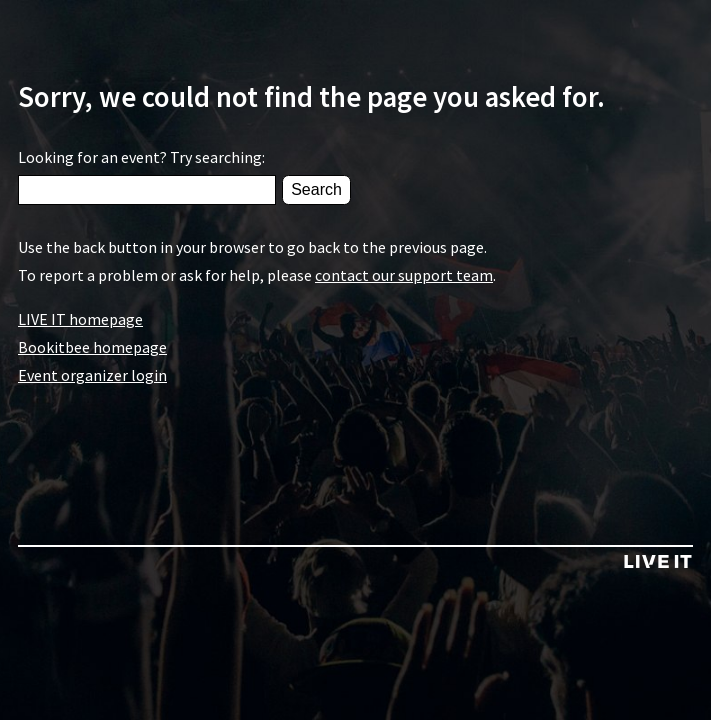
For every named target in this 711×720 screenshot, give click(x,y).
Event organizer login (92, 375)
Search (316, 189)
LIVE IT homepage (80, 319)
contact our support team (404, 275)
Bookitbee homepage (92, 347)
